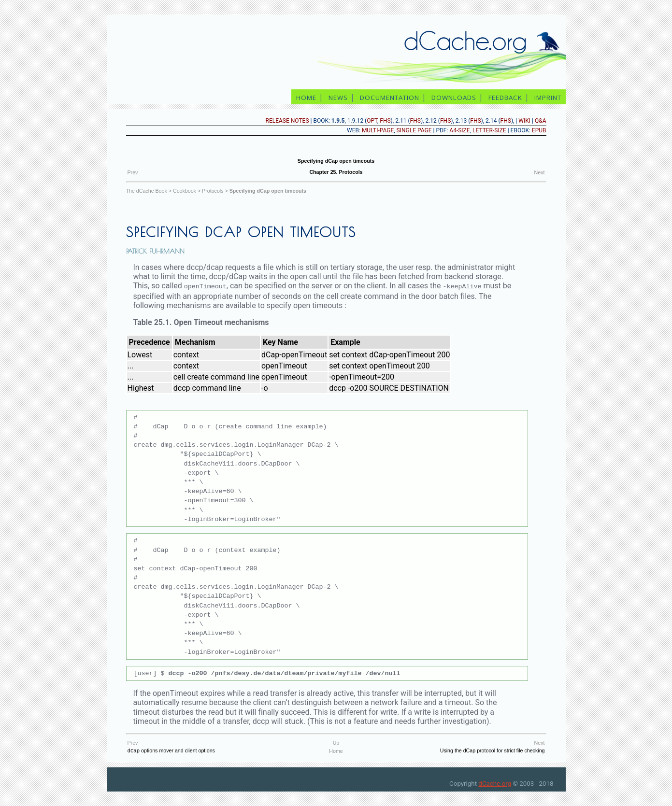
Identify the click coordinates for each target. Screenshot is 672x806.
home (306, 98)
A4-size (459, 130)
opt (372, 121)
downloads (454, 98)
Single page (414, 130)
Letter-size (489, 130)
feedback (505, 98)
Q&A (541, 121)
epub (539, 130)
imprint (549, 98)
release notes (287, 121)
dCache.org (495, 784)
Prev (133, 172)
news (338, 98)
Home (336, 750)
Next (540, 172)
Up (336, 742)
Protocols (213, 191)
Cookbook (185, 191)
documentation (390, 98)
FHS (385, 121)
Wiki (524, 121)
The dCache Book (147, 191)
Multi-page (378, 130)
